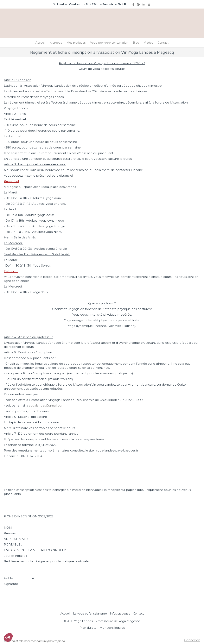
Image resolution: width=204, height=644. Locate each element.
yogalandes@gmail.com (47, 405)
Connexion (192, 640)
